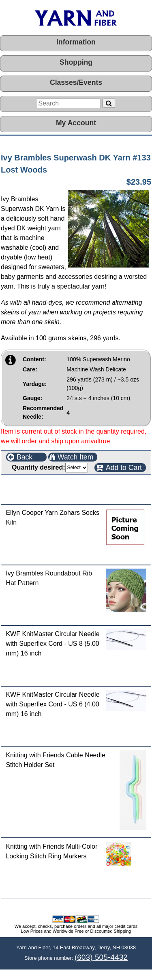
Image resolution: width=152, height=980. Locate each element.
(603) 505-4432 (101, 957)
